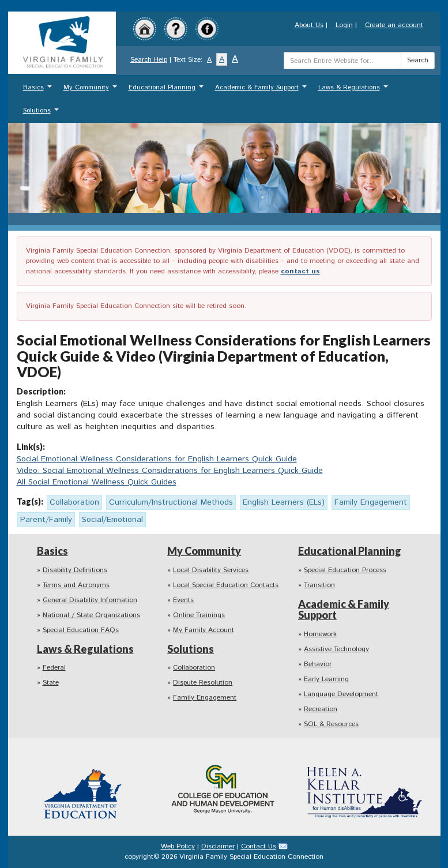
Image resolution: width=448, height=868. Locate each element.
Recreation (321, 709)
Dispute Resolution (203, 683)
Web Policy (178, 846)
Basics (39, 90)
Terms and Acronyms (76, 585)
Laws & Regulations (355, 90)
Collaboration (194, 668)
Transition (319, 585)
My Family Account (204, 630)
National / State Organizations (91, 615)
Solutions (42, 113)
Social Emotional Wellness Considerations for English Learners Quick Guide (157, 459)
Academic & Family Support (262, 90)
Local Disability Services (211, 570)
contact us (300, 271)
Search (418, 60)
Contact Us (259, 846)
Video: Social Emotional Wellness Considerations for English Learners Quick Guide (170, 471)
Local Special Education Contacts (226, 585)
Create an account (394, 25)
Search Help (149, 60)
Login (344, 25)
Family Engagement (205, 698)
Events (183, 600)
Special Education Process (345, 570)
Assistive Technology (336, 649)
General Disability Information (90, 600)
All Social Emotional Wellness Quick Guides (97, 482)
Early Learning (326, 679)
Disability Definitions (75, 570)
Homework (320, 634)
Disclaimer (218, 846)
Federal (54, 668)
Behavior (318, 664)
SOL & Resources (331, 724)
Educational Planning (167, 90)
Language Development (341, 694)
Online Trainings (199, 615)
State (51, 683)
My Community (92, 90)
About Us (309, 25)
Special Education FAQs (81, 630)
